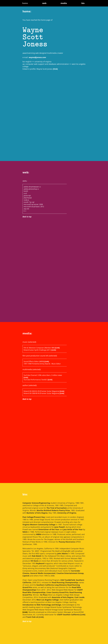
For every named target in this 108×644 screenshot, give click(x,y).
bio (83, 3)
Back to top (27, 217)
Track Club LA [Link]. (35, 617)
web (44, 3)
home (25, 3)
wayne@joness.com (37, 57)
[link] (55, 69)
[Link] (57, 348)
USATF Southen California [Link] (71, 615)
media (64, 3)
